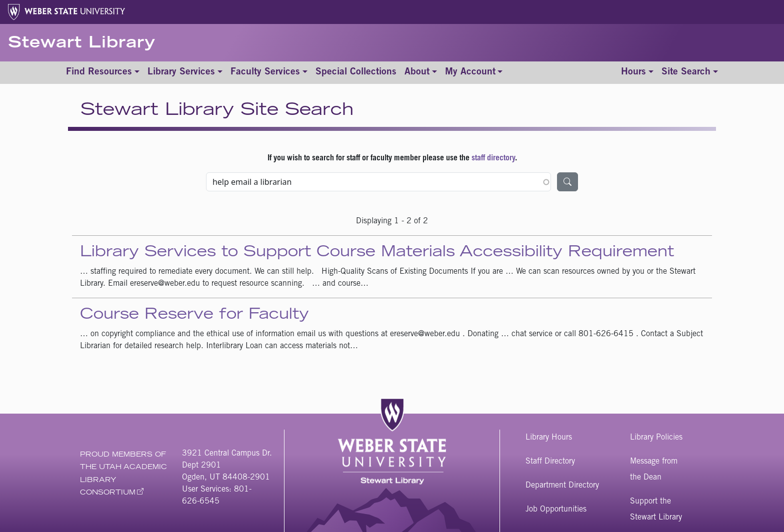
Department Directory (562, 486)
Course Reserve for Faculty (194, 315)
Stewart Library (82, 44)
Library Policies (656, 438)
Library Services (181, 72)
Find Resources (99, 72)
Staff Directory (550, 462)
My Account (470, 72)
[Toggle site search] (690, 73)
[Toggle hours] (637, 73)
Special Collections (356, 72)
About (417, 72)
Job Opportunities (556, 510)
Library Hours (549, 438)
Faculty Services (265, 72)
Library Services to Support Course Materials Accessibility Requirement (377, 253)
